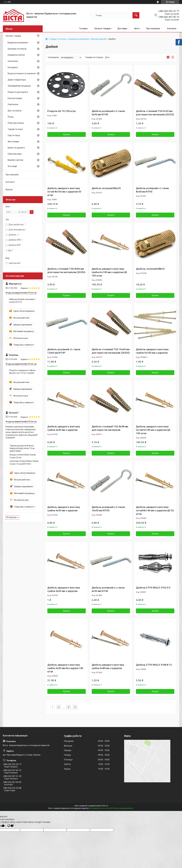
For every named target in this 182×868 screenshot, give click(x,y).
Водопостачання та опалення (22, 73)
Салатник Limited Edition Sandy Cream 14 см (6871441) (24, 463)
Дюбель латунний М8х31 (150, 269)
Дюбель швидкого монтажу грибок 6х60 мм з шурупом (64, 589)
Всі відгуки (12, 517)
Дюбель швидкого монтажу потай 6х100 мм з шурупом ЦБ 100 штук (153, 430)
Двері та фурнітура (17, 80)
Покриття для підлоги (18, 92)
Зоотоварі (12, 166)
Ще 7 (11, 250)
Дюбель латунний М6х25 (106, 188)
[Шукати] (136, 15)
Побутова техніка (16, 123)
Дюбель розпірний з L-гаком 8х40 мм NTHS (152, 190)
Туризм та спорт (15, 129)
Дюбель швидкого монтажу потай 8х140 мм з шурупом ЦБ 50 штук (155, 510)
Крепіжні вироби (99, 39)
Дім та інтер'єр (15, 111)
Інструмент (13, 67)
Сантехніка (13, 61)
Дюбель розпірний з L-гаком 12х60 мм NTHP (64, 351)
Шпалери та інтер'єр (17, 49)
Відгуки (9, 189)
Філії (137, 29)
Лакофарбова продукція (19, 86)
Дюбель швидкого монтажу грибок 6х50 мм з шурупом (64, 509)
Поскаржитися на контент (100, 808)
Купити (66, 134)
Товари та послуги (58, 39)
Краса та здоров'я (16, 148)
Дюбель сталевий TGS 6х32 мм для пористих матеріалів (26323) (155, 113)
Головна (83, 29)
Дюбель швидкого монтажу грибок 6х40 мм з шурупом (64, 428)
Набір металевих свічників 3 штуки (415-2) (22, 301)
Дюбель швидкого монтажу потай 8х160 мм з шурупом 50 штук (64, 192)
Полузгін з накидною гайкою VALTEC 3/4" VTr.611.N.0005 (22, 372)
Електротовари (15, 98)
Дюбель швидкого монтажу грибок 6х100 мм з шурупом (152, 351)
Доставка (122, 29)
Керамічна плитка (16, 55)
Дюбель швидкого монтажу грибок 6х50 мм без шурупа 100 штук (65, 668)
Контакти (172, 29)
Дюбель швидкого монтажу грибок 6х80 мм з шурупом (108, 666)
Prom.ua (105, 806)
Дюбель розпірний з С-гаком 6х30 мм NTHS (108, 113)
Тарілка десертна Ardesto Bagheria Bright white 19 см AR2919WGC (22, 448)
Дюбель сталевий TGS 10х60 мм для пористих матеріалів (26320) (111, 351)
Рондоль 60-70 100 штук (61, 111)
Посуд (11, 117)
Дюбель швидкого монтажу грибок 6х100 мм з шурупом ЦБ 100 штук (109, 272)
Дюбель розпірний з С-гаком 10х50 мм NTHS (108, 509)
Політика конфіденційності (123, 808)
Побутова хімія (15, 154)
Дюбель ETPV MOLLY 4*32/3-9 (153, 588)
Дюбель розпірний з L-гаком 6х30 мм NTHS (108, 589)
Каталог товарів (102, 29)
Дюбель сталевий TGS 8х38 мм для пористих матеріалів (110, 428)
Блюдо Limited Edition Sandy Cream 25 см (23, 456)
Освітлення (13, 104)
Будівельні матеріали (79, 39)
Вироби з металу (15, 160)
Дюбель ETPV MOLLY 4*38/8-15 (154, 665)
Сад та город (14, 135)
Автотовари (13, 142)
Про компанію (153, 29)
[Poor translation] (10, 826)
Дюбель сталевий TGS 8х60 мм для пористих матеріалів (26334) (66, 270)
